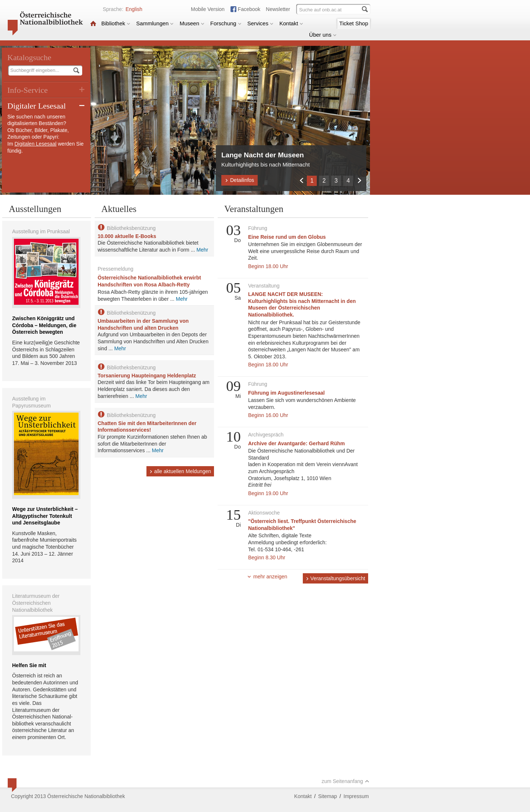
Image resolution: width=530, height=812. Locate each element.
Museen (192, 23)
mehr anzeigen (267, 577)
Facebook (249, 9)
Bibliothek (116, 23)
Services (261, 23)
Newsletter (278, 9)
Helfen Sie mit (29, 665)
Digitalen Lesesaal (35, 144)
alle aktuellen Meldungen (180, 471)
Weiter (359, 180)
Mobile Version (208, 9)
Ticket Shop (354, 23)
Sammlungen (155, 23)
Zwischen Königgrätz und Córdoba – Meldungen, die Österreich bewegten (44, 325)
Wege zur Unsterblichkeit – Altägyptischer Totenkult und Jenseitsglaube (45, 516)
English (134, 9)
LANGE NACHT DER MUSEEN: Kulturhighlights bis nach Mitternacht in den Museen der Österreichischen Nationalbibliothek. (302, 304)
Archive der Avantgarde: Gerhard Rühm (296, 443)
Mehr (202, 250)
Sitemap (328, 796)
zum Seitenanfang (345, 781)
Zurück (301, 180)
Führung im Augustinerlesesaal (286, 393)
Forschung (226, 23)
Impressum (356, 796)
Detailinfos (239, 180)
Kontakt (291, 23)
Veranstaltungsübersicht (335, 578)
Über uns (323, 35)
